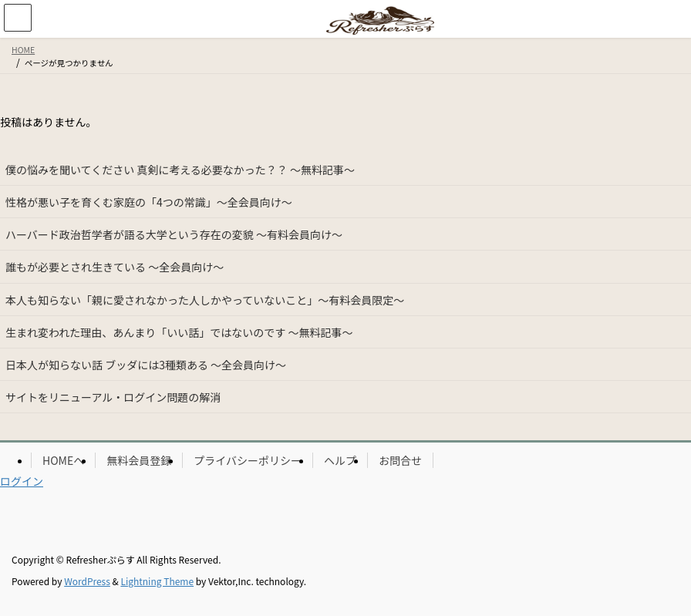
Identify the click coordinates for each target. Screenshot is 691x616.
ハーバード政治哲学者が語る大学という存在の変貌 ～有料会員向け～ (174, 234)
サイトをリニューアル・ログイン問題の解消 (113, 397)
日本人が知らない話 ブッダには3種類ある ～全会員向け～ (146, 365)
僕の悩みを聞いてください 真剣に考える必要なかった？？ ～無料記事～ (180, 170)
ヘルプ (340, 460)
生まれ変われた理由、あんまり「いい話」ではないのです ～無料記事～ (179, 332)
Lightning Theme (157, 581)
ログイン (22, 481)
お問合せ (400, 460)
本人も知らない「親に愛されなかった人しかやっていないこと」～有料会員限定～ (205, 300)
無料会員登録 (139, 460)
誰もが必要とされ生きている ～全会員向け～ (115, 267)
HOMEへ (63, 460)
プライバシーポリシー (248, 460)
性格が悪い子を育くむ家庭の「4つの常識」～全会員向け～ (149, 202)
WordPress (87, 581)
